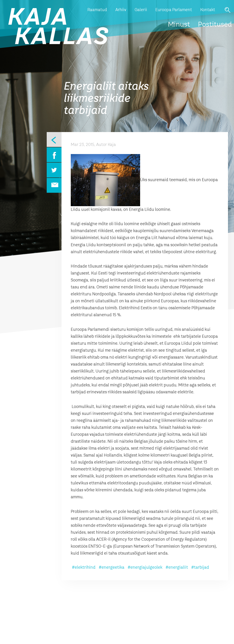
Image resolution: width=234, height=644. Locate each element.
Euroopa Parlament (174, 10)
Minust (179, 25)
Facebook (54, 155)
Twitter (54, 170)
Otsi (228, 10)
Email (54, 185)
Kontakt (208, 10)
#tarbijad (200, 568)
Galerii (141, 10)
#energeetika (112, 568)
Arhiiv (121, 10)
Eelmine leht (54, 139)
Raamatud (97, 10)
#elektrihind (84, 568)
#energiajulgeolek (145, 568)
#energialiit (177, 568)
